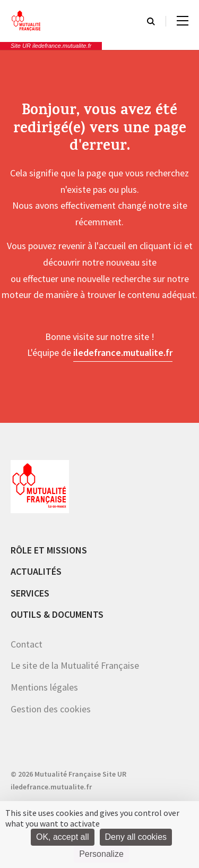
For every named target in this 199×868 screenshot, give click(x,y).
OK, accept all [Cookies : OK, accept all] (63, 837)
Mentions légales (44, 687)
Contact (27, 644)
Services (30, 593)
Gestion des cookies (51, 709)
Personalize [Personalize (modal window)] (101, 854)
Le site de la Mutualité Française (75, 665)
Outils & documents (57, 614)
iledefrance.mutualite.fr (123, 352)
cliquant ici (161, 246)
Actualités (36, 571)
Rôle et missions (49, 550)
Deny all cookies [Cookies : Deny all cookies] (136, 837)
